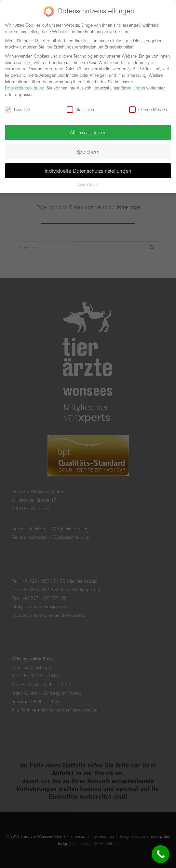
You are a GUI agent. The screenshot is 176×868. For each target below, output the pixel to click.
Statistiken (80, 106)
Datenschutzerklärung (25, 85)
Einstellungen (133, 85)
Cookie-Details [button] (88, 182)
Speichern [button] (88, 148)
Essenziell (18, 106)
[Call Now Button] (161, 854)
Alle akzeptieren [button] (88, 129)
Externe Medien (148, 106)
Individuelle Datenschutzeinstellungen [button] (88, 168)
